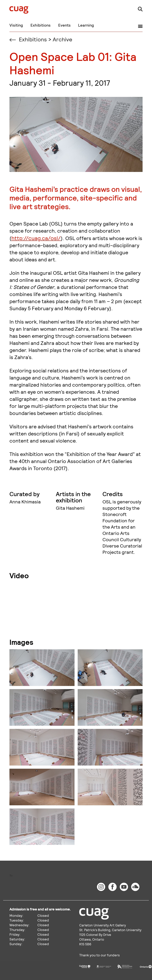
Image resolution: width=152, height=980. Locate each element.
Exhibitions (41, 25)
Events (64, 25)
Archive (62, 39)
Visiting (16, 25)
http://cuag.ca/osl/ (36, 238)
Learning (86, 25)
